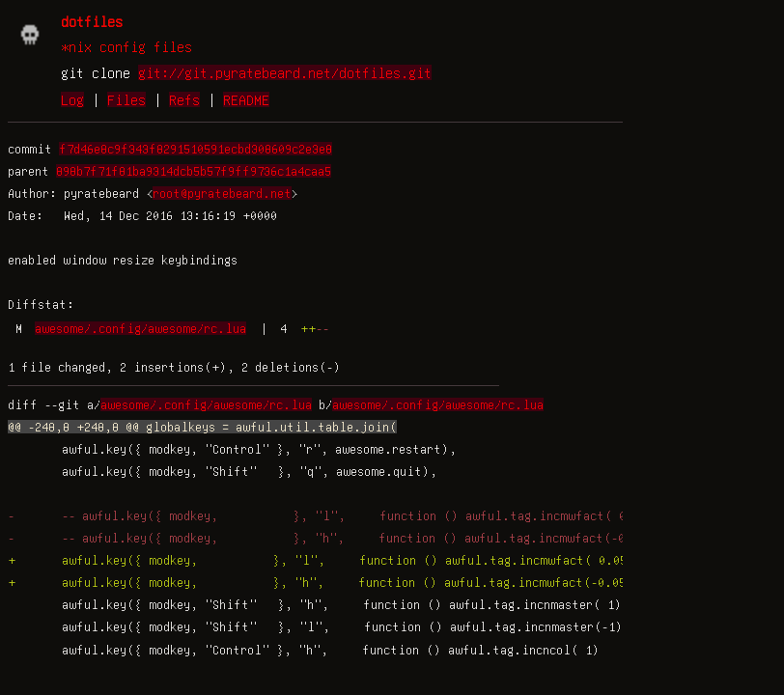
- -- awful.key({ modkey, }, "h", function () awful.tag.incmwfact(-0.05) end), (362, 538)
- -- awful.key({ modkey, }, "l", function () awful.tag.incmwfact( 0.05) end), (363, 515)
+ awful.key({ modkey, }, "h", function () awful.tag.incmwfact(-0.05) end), (352, 582)
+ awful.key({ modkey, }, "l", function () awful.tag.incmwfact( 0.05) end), (352, 560)
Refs (184, 99)
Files (126, 99)
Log (72, 99)
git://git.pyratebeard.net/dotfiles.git (285, 72)
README (246, 99)
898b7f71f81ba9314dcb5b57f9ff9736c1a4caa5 (194, 171)
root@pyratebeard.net (222, 193)
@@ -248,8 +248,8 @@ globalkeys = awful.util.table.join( (202, 427)
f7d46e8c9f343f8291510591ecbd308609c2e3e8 (196, 149)
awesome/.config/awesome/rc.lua (140, 328)
